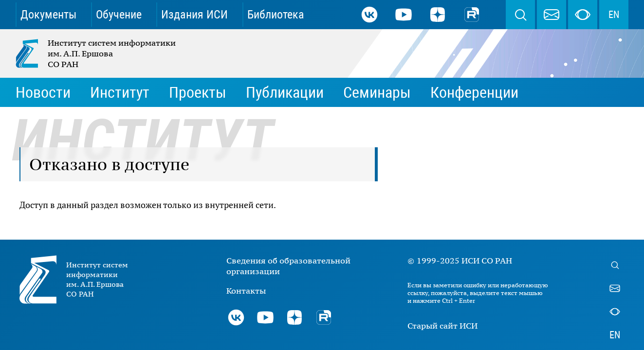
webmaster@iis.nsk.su (552, 15)
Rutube (472, 15)
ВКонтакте (369, 15)
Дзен (438, 15)
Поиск (520, 15)
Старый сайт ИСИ (442, 326)
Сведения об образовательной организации (288, 266)
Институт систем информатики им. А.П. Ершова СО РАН (96, 53)
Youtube (404, 15)
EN (614, 15)
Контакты (246, 291)
